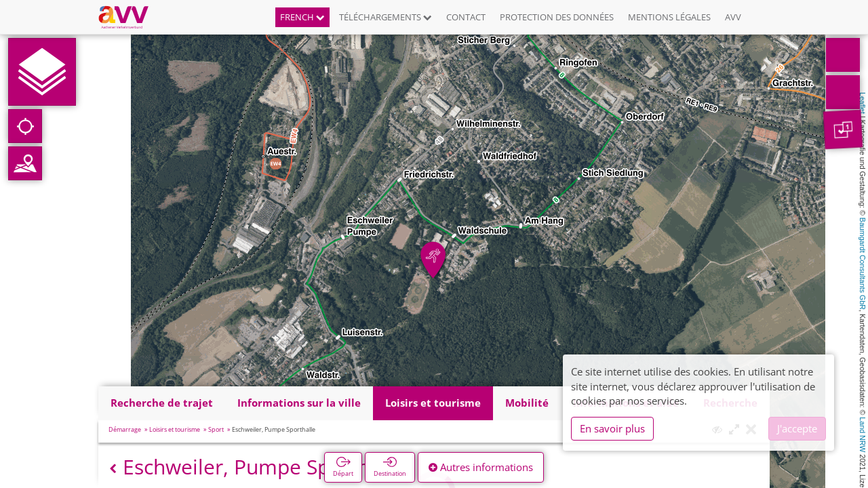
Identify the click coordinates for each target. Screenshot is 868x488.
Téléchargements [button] (386, 17)
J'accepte (797, 428)
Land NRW (863, 434)
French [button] (302, 17)
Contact (466, 17)
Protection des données (557, 17)
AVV (733, 17)
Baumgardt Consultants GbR (863, 264)
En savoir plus (612, 428)
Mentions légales (669, 17)
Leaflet (863, 103)
